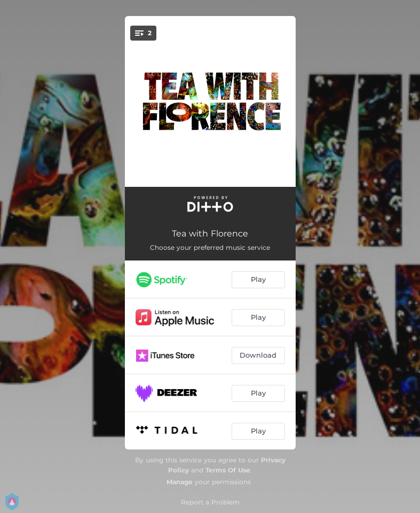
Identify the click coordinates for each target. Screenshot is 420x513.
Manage (180, 482)
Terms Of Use (228, 470)
